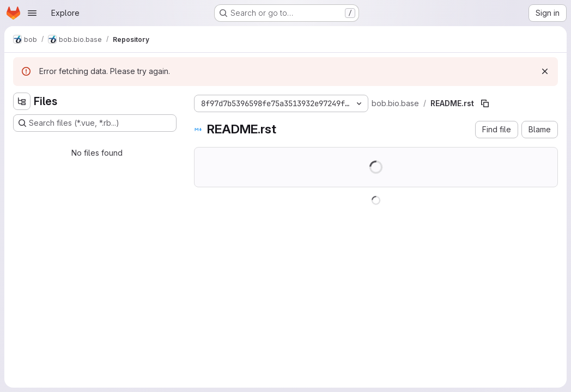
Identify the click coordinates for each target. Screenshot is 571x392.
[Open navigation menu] (32, 13)
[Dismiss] (545, 71)
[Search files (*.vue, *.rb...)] (95, 123)
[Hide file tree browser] (22, 101)
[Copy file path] (485, 103)
